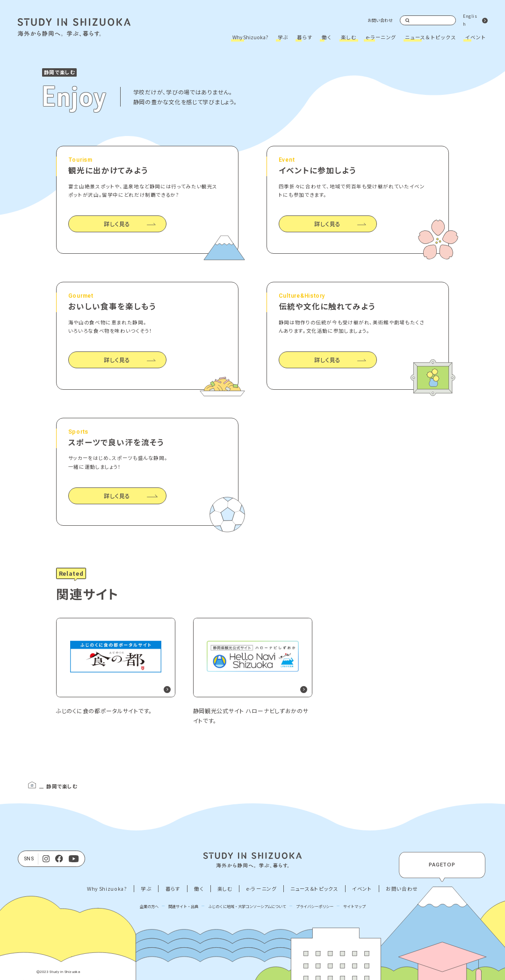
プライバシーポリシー (315, 906)
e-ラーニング (381, 37)
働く (327, 37)
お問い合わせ (380, 20)
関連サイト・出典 (183, 906)
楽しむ (349, 37)
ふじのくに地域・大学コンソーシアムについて (247, 906)
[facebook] (59, 859)
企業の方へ (149, 906)
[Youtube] (74, 859)
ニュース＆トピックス (430, 37)
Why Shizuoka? (250, 37)
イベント (476, 37)
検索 (408, 21)
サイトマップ (354, 906)
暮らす (305, 37)
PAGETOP (442, 865)
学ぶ (283, 37)
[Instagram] (46, 859)
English (470, 20)
